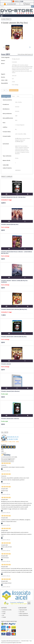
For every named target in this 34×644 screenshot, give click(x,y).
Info (3, 615)
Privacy (4, 612)
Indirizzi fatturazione (24, 615)
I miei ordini (22, 612)
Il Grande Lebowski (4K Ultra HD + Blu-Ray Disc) (13, 197)
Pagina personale (23, 610)
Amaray (17, 158)
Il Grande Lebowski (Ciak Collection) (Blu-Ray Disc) (14, 309)
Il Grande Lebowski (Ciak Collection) (10, 391)
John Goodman (21, 65)
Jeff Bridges (14, 65)
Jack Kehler (27, 71)
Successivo (11, 461)
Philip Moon (27, 68)
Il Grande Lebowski (6, 364)
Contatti (4, 617)
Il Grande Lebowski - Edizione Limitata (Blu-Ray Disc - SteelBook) (15, 281)
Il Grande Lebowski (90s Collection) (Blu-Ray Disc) (14, 337)
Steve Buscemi (18, 67)
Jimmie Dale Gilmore (19, 71)
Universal (17, 107)
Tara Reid (22, 68)
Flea (24, 70)
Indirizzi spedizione (24, 614)
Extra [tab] (18, 96)
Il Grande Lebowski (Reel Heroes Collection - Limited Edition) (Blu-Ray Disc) (16, 253)
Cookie (4, 614)
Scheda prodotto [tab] (6, 96)
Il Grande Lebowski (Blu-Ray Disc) (10, 224)
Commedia (14, 62)
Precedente (4, 461)
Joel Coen (14, 76)
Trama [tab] (13, 96)
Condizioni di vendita (7, 610)
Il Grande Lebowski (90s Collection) (10, 419)
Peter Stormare (20, 70)
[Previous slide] (4, 48)
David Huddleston (26, 67)
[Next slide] (30, 48)
